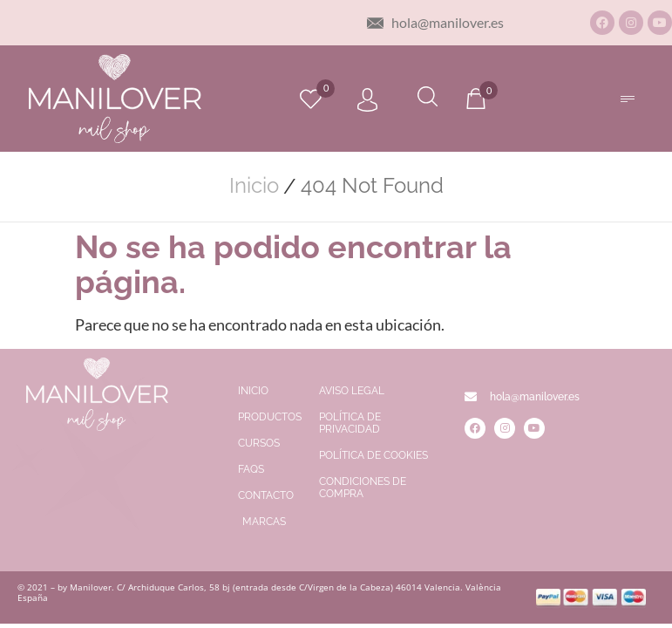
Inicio (254, 186)
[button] (628, 99)
